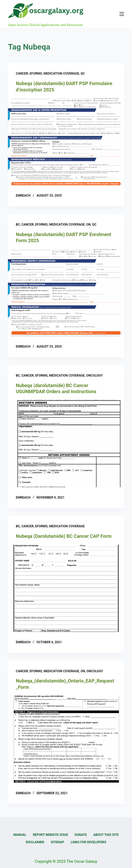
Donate (81, 835)
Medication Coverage (61, 74)
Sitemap (57, 842)
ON (88, 225)
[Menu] (122, 14)
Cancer (22, 74)
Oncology (95, 376)
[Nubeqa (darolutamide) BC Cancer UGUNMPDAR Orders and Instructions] (66, 443)
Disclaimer (35, 842)
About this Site (106, 835)
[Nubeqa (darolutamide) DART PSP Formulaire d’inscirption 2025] (66, 142)
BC (18, 225)
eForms (36, 74)
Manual (20, 835)
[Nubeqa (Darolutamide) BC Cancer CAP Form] (66, 588)
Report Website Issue (50, 835)
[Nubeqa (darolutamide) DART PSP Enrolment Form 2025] (66, 293)
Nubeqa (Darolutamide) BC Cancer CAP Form (64, 536)
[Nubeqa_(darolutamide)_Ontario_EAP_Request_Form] (66, 739)
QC (83, 74)
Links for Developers (88, 842)
